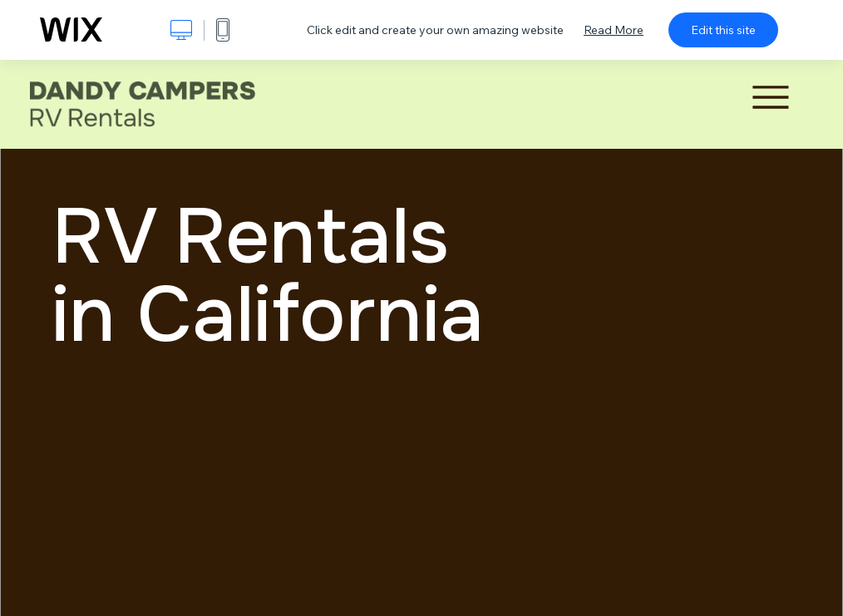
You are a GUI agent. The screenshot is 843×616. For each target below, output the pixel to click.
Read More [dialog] (614, 30)
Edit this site (723, 30)
